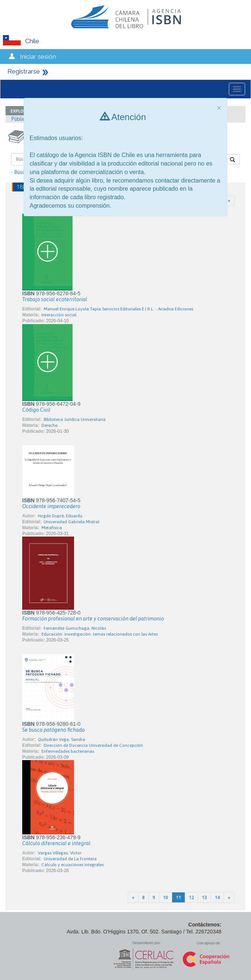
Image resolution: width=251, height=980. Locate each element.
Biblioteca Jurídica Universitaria (75, 419)
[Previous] (133, 897)
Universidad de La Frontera (70, 859)
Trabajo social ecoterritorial (55, 299)
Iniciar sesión (38, 57)
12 (191, 897)
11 (178, 897)
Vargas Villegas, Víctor (60, 853)
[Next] (229, 200)
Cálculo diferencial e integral (56, 843)
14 (217, 897)
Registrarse (24, 71)
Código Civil (36, 410)
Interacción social (59, 315)
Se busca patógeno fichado (53, 730)
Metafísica (52, 528)
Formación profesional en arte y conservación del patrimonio (93, 619)
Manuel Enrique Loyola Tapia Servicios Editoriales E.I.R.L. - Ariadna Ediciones (118, 309)
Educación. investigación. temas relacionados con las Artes (100, 634)
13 (204, 897)
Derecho (50, 425)
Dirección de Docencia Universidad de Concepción (93, 745)
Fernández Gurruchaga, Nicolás (75, 628)
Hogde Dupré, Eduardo (60, 516)
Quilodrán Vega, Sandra (61, 739)
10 (165, 897)
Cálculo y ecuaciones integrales (73, 865)
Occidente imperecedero (51, 506)
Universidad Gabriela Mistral (71, 522)
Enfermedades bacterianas (68, 751)
